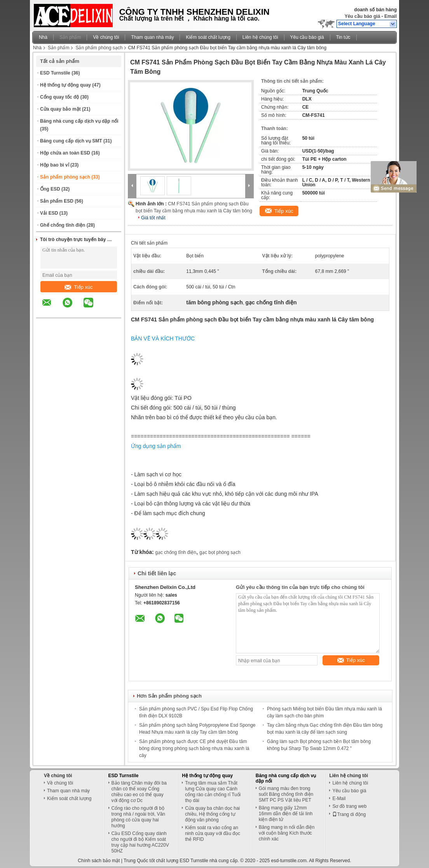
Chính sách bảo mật (99, 861)
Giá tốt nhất (153, 218)
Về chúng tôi (106, 37)
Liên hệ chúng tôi (260, 37)
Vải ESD (49, 213)
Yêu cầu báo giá (363, 16)
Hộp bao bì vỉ (55, 165)
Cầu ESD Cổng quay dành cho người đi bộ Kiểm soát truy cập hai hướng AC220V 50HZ (140, 842)
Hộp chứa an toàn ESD (65, 153)
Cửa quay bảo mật (60, 109)
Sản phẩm (70, 37)
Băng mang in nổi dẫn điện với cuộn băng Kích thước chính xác (287, 833)
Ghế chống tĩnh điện (63, 225)
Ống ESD (50, 189)
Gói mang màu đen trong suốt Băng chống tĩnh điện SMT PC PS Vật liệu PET (286, 794)
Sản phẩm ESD (57, 201)
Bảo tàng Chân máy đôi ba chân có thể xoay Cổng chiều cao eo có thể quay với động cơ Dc (139, 792)
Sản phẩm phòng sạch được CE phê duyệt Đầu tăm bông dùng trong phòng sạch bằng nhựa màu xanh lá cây (194, 748)
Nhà (43, 37)
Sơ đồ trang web (349, 806)
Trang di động (349, 814)
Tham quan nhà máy (152, 37)
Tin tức (343, 37)
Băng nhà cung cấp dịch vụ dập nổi (79, 121)
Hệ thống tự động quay (65, 85)
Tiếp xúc (78, 287)
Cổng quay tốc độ (59, 97)
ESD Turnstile (55, 73)
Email (391, 16)
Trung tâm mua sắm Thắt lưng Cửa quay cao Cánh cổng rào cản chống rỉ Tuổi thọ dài (213, 792)
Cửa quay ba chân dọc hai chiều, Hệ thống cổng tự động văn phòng (212, 814)
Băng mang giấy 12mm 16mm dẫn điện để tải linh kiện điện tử (286, 814)
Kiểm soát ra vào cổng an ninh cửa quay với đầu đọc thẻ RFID (213, 833)
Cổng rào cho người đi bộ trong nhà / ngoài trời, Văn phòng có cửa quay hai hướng (138, 817)
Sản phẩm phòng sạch (99, 48)
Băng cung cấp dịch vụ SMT (71, 141)
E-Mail (339, 799)
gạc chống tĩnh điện (176, 552)
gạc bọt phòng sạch (220, 552)
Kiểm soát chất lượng (208, 37)
